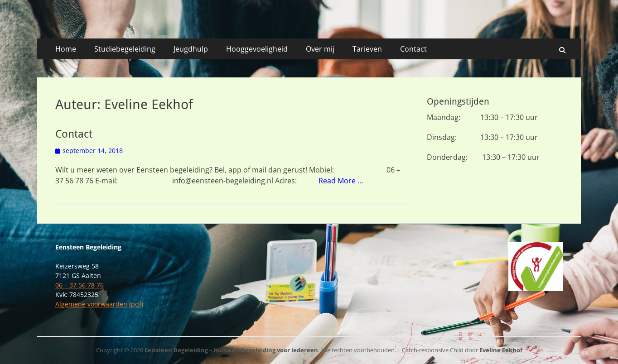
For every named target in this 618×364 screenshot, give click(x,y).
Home (66, 49)
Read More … (341, 181)
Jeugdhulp (191, 49)
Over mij (320, 49)
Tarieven (367, 49)
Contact (413, 49)
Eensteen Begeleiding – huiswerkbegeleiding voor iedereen (231, 350)
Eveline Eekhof (501, 350)
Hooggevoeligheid (257, 49)
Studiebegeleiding (125, 49)
